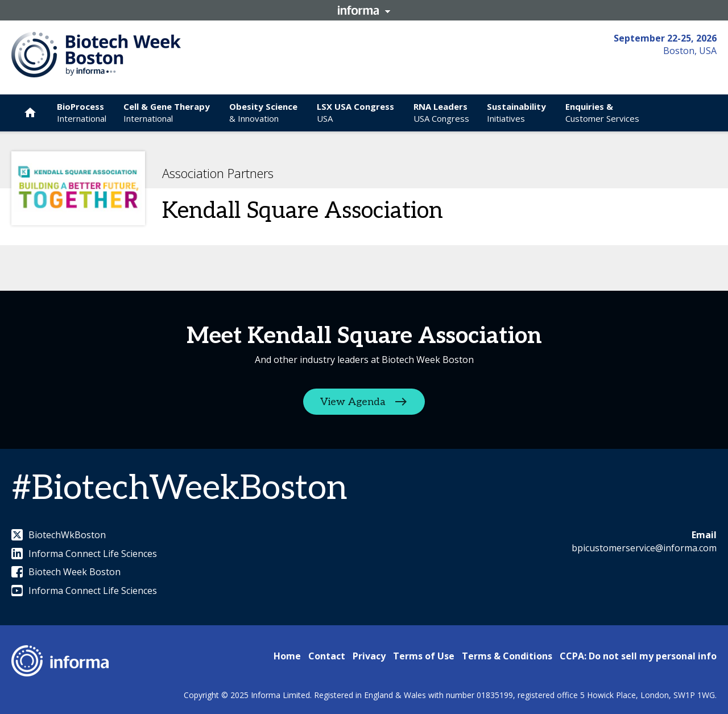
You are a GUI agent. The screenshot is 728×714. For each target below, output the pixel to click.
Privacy (369, 656)
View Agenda (353, 402)
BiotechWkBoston (59, 535)
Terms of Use (424, 656)
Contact (327, 656)
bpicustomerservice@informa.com (644, 548)
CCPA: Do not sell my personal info (638, 656)
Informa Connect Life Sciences (84, 554)
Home (287, 656)
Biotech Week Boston (66, 572)
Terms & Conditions (507, 656)
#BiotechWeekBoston (179, 489)
